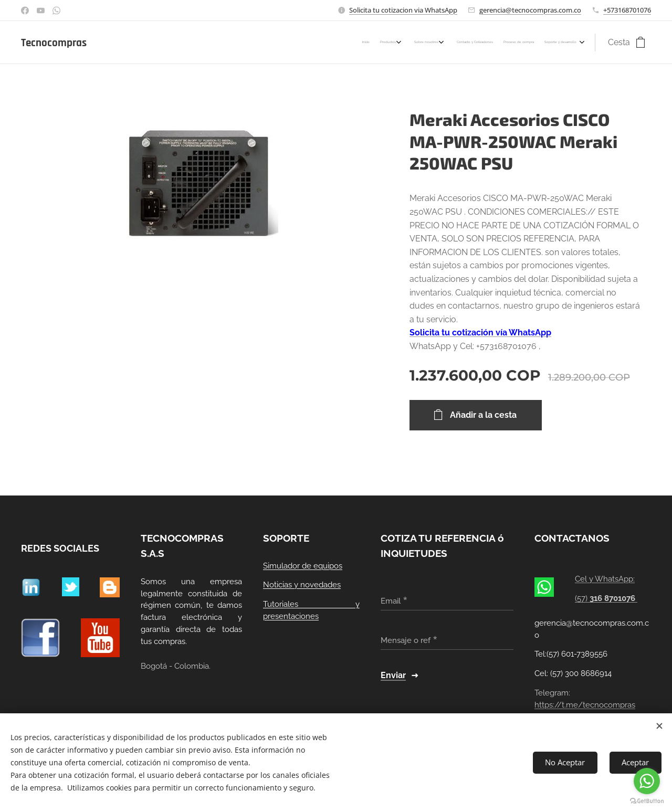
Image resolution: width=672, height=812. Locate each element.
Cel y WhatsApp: (605, 579)
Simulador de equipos (303, 566)
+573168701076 (627, 10)
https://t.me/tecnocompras (585, 705)
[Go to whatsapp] (647, 781)
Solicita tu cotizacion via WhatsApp (403, 10)
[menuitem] (510, 43)
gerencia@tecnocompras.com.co (530, 10)
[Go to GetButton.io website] (647, 801)
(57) (607, 598)
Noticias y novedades (302, 585)
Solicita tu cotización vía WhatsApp (480, 333)
